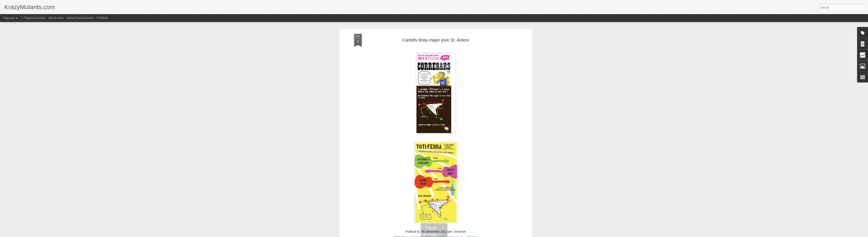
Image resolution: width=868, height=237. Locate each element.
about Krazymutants (80, 18)
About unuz (56, 18)
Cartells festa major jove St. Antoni (436, 40)
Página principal (34, 18)
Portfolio (102, 18)
